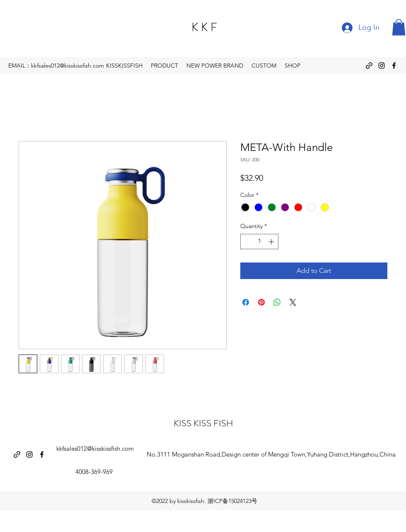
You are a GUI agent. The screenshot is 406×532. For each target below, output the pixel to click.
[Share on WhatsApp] (277, 302)
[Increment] (272, 242)
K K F (204, 27)
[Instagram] (382, 66)
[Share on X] (293, 302)
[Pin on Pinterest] (261, 302)
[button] (399, 27)
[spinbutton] (259, 242)
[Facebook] (394, 66)
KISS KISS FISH (203, 423)
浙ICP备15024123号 (232, 501)
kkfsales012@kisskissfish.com (95, 448)
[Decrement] (247, 242)
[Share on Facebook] (246, 302)
